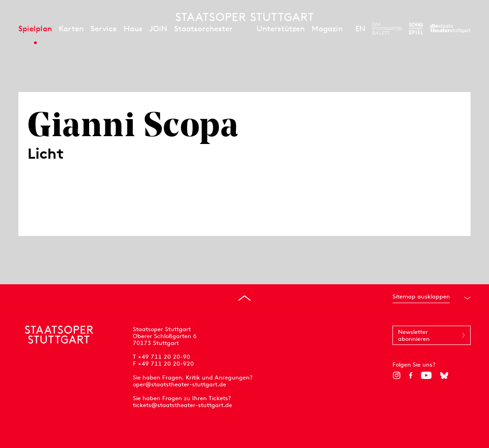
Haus (133, 29)
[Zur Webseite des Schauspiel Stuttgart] (416, 29)
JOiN (158, 29)
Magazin (327, 29)
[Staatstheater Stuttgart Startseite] (244, 17)
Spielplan (35, 29)
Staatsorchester (203, 29)
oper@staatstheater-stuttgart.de (179, 384)
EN (360, 29)
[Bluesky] (444, 375)
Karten (71, 29)
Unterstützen (281, 29)
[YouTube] (426, 375)
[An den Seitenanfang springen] (244, 298)
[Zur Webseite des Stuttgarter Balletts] (387, 29)
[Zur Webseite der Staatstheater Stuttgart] (450, 29)
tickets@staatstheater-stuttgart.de (182, 405)
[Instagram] (396, 375)
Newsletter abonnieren (414, 335)
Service (104, 29)
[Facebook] (411, 375)
